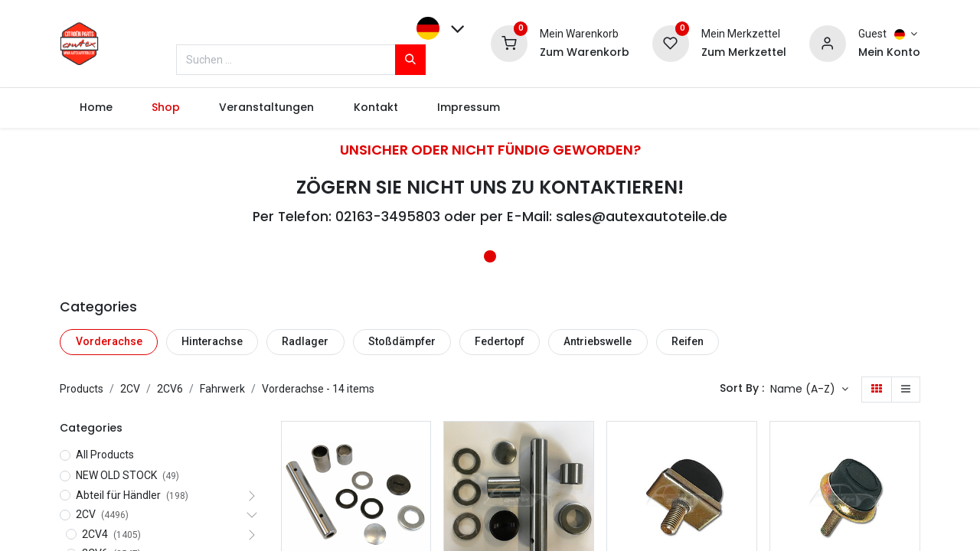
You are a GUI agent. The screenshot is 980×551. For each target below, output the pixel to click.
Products (82, 389)
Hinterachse (212, 341)
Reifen (688, 341)
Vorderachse (109, 341)
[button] (809, 390)
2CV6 (170, 389)
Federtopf (500, 341)
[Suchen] (410, 60)
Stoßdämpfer (402, 341)
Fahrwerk (222, 389)
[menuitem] (96, 108)
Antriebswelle (598, 341)
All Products (105, 455)
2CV (130, 389)
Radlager (305, 341)
